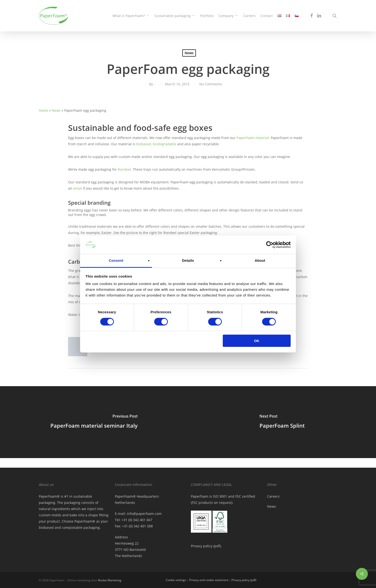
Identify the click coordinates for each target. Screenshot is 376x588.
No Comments (211, 84)
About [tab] (260, 260)
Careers (273, 496)
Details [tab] (188, 260)
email (78, 188)
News (189, 53)
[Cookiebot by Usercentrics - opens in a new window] (270, 245)
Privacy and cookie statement (209, 580)
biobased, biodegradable (156, 144)
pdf (217, 546)
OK (257, 341)
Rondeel (124, 169)
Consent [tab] (116, 260)
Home (44, 110)
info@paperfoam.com (144, 514)
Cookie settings (176, 580)
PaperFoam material (253, 138)
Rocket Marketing (110, 580)
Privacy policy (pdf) (244, 580)
